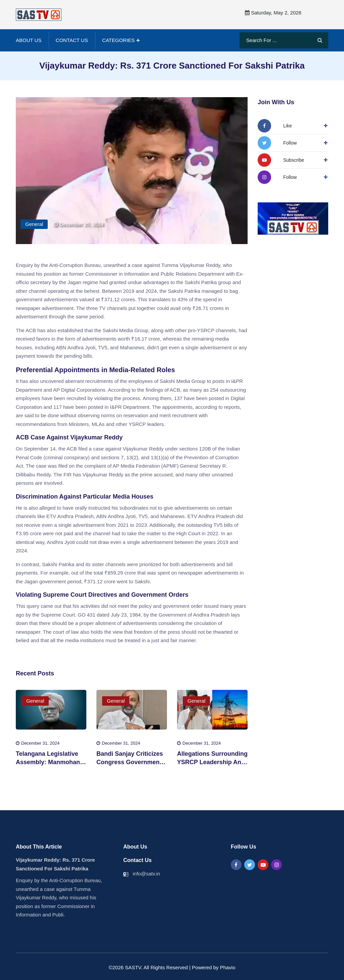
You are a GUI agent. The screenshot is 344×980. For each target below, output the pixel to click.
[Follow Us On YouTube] (281, 160)
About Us (29, 40)
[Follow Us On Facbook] (275, 125)
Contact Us (72, 40)
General (34, 224)
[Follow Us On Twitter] (277, 143)
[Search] (320, 40)
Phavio (228, 967)
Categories (118, 40)
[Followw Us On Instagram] (277, 177)
